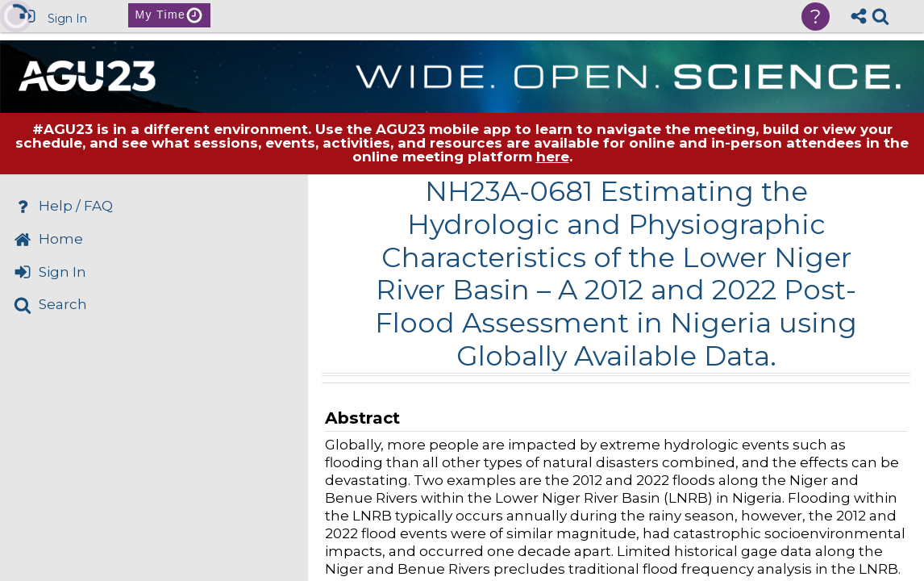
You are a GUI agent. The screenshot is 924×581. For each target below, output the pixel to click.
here (553, 157)
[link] (880, 16)
